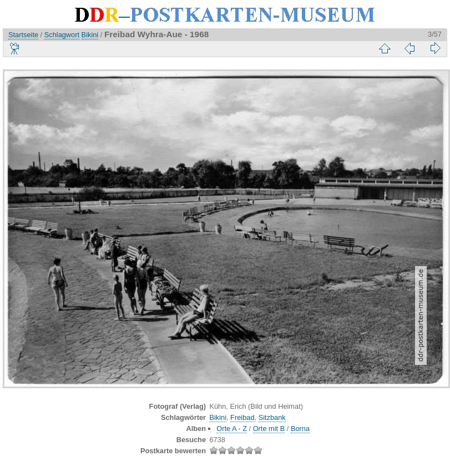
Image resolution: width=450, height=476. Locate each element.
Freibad (242, 417)
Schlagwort (62, 35)
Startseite (23, 35)
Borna (300, 429)
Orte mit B (269, 429)
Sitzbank (272, 417)
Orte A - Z (232, 429)
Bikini (90, 35)
